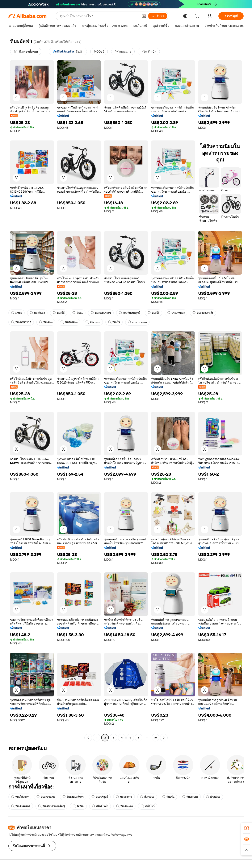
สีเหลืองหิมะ (69, 322)
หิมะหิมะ (46, 322)
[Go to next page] (164, 738)
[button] (144, 16)
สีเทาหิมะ (147, 797)
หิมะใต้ (59, 313)
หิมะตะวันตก (46, 797)
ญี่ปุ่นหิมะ (213, 797)
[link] (247, 828)
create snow (137, 322)
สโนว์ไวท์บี (100, 806)
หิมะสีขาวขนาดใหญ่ (51, 806)
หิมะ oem (93, 322)
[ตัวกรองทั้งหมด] (26, 52)
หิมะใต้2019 (20, 797)
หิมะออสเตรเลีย (203, 313)
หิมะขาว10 (124, 797)
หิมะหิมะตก (124, 806)
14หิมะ (78, 806)
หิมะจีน (168, 797)
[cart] (198, 17)
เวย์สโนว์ (148, 806)
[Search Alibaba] (99, 16)
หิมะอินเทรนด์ (21, 806)
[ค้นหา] (158, 16)
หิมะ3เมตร (190, 797)
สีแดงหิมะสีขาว (73, 797)
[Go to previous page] (88, 738)
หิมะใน (114, 322)
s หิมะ (16, 313)
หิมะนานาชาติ (21, 322)
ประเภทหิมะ (176, 313)
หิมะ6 (78, 313)
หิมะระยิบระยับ (101, 313)
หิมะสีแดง (37, 313)
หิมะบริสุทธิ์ (100, 797)
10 (156, 738)
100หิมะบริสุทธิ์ (129, 313)
